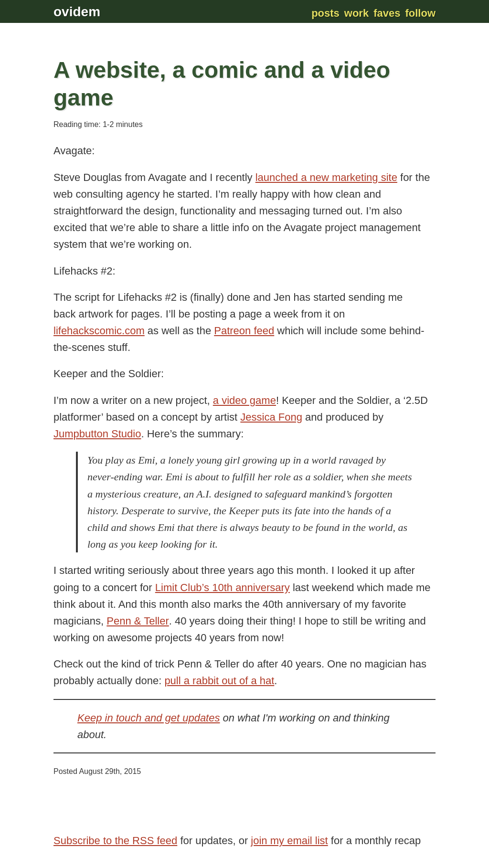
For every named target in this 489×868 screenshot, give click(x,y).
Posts (325, 13)
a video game (244, 400)
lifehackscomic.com (99, 331)
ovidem (77, 12)
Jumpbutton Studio (97, 434)
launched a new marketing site (326, 177)
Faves (387, 13)
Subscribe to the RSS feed (115, 841)
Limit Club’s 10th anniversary (223, 587)
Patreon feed (244, 331)
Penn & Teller (138, 621)
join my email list (289, 841)
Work (356, 13)
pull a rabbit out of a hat (219, 681)
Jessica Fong (271, 417)
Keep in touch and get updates (149, 718)
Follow (420, 13)
